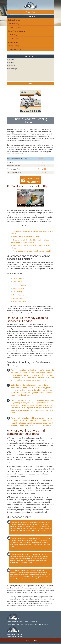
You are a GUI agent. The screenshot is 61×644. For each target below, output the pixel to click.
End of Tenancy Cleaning (16, 31)
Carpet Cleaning (14, 24)
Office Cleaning (14, 38)
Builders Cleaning (14, 20)
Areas (26, 622)
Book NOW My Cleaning (33, 180)
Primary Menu (31, 12)
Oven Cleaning (13, 42)
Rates (21, 622)
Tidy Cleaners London (27, 625)
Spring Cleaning (13, 46)
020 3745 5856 (31, 640)
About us (15, 622)
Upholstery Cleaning (15, 49)
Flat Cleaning (13, 35)
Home (9, 622)
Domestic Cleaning (15, 27)
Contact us (33, 622)
